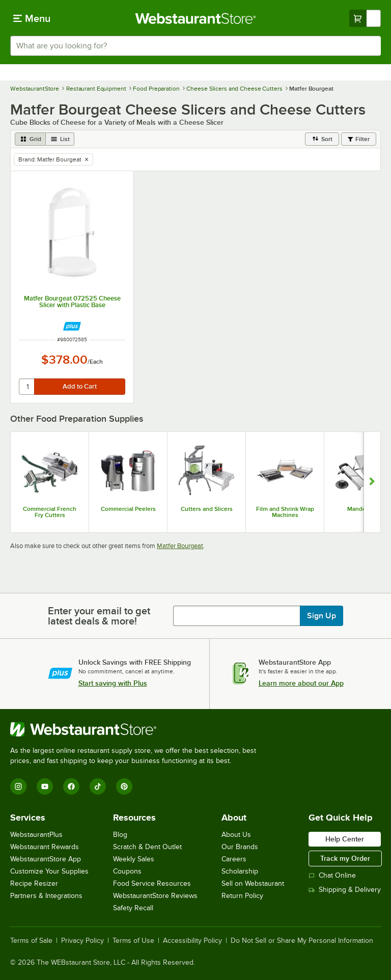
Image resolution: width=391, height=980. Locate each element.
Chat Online (332, 875)
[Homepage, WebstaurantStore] (196, 18)
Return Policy (242, 896)
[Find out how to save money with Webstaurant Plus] (72, 326)
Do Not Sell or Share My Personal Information (302, 941)
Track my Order (345, 858)
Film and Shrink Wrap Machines (285, 512)
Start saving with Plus (113, 683)
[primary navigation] (32, 18)
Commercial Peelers (128, 509)
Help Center (345, 839)
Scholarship (240, 871)
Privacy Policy (82, 941)
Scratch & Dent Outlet (147, 847)
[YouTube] (45, 786)
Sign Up (322, 616)
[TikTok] (98, 786)
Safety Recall (133, 908)
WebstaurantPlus (36, 835)
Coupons (127, 871)
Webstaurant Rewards (45, 847)
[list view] (60, 139)
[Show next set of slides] (372, 482)
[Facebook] (71, 786)
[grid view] (30, 139)
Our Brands (240, 847)
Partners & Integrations (46, 896)
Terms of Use (133, 941)
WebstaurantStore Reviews (155, 896)
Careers (234, 859)
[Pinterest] (124, 786)
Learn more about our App (301, 683)
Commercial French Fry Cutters (50, 512)
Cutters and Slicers (207, 509)
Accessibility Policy (192, 941)
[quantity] (27, 387)
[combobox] (195, 46)
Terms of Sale (31, 941)
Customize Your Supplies (49, 871)
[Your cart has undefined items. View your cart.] (365, 18)
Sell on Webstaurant (253, 883)
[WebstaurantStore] (137, 729)
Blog (120, 835)
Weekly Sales (134, 859)
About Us (236, 835)
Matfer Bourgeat (180, 546)
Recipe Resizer (34, 883)
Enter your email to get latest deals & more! (99, 616)
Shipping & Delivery (345, 890)
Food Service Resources (152, 883)
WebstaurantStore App (46, 859)
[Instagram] (18, 786)
